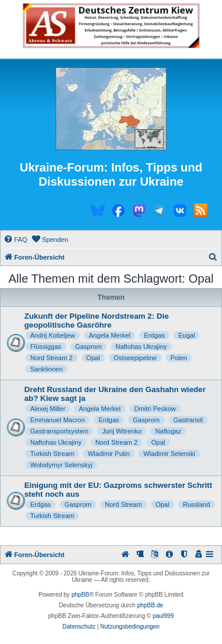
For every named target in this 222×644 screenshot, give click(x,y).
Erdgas (154, 335)
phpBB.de (150, 605)
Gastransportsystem (59, 431)
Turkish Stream (52, 454)
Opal (93, 358)
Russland (197, 504)
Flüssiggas (46, 347)
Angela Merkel (110, 335)
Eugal (186, 335)
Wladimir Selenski (169, 454)
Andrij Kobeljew (53, 335)
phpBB (81, 595)
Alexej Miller (48, 409)
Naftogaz (168, 431)
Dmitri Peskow (155, 409)
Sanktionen (46, 369)
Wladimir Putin (109, 454)
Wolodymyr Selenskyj (61, 465)
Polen (179, 358)
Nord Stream (123, 504)
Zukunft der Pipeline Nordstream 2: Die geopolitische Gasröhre (96, 321)
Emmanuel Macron (57, 420)
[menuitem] (15, 240)
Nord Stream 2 (52, 358)
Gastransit (188, 420)
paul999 (163, 616)
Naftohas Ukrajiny (141, 347)
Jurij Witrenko (122, 431)
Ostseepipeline (135, 358)
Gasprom (89, 347)
